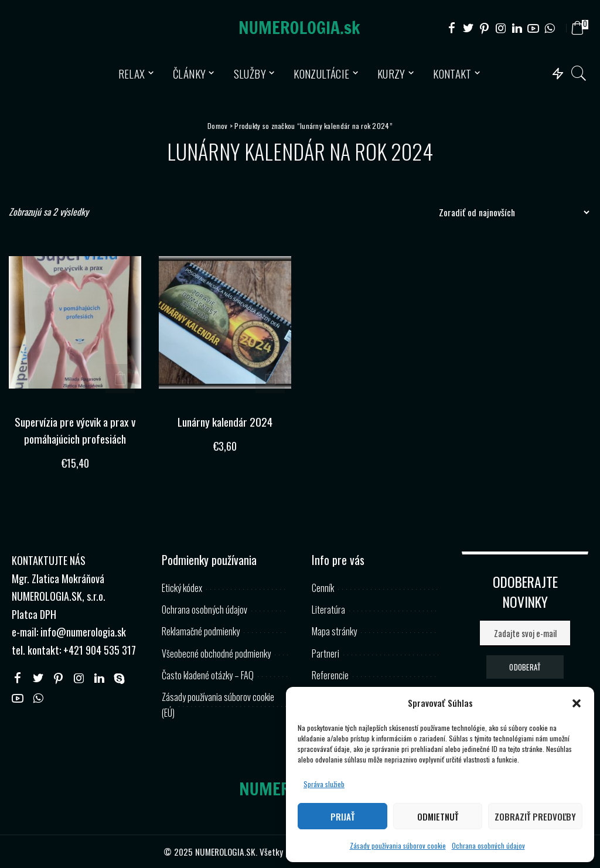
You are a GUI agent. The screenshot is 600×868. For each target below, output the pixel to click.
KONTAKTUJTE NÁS (49, 560)
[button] (577, 703)
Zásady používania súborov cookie (398, 845)
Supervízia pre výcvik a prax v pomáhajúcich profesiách (75, 430)
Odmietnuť (438, 816)
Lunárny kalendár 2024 (225, 421)
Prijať (342, 816)
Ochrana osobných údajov (488, 845)
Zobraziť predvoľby (535, 816)
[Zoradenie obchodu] (511, 212)
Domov (217, 126)
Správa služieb (324, 784)
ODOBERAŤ (525, 666)
